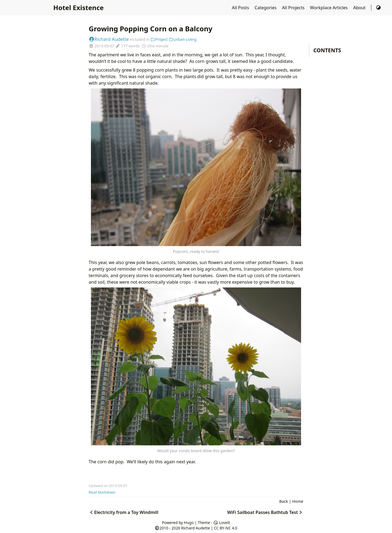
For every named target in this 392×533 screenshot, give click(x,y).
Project (159, 39)
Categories (266, 8)
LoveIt (222, 523)
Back (284, 501)
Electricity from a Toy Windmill (124, 512)
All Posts (241, 8)
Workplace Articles (330, 8)
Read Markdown (102, 492)
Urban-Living (183, 39)
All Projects (294, 8)
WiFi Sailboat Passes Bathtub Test (265, 512)
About (360, 8)
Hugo (189, 523)
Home (298, 501)
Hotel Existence (79, 7)
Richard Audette (109, 39)
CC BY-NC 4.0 (226, 528)
